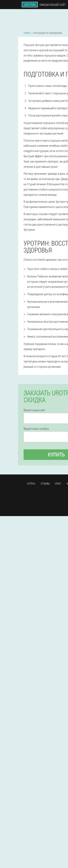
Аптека (31, 483)
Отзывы (45, 483)
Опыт (58, 483)
